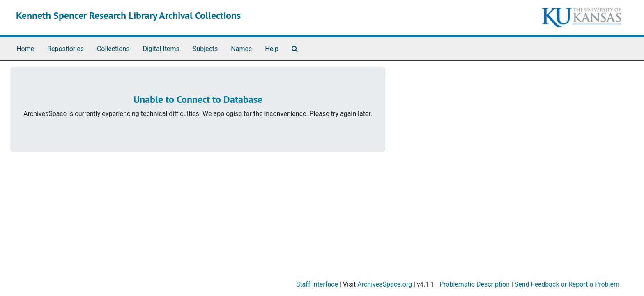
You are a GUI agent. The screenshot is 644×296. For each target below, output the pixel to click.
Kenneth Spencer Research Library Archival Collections (128, 15)
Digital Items (161, 49)
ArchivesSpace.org (385, 284)
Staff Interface (317, 284)
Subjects (205, 49)
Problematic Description (475, 284)
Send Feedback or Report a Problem (567, 284)
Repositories (66, 49)
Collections (113, 49)
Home (25, 49)
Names (241, 49)
